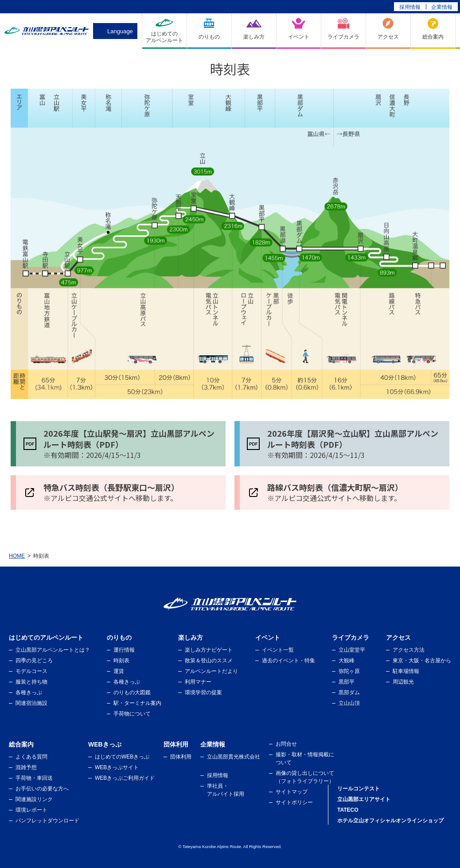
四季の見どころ (34, 661)
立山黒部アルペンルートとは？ (53, 650)
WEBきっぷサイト (117, 767)
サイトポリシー (294, 802)
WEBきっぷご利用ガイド (125, 778)
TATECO (348, 810)
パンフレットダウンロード (47, 821)
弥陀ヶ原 (349, 671)
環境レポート (31, 810)
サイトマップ (292, 792)
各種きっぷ (29, 692)
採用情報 (410, 7)
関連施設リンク (34, 799)
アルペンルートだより (211, 671)
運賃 (119, 671)
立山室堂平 (352, 650)
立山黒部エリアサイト (364, 799)
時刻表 (121, 661)
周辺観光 (403, 682)
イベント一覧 (278, 650)
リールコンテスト (359, 789)
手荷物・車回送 (34, 778)
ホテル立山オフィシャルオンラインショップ (390, 821)
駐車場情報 (406, 671)
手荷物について (132, 714)
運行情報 (124, 650)
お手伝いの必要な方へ (42, 789)
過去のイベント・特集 (288, 661)
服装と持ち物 (31, 682)
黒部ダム (349, 692)
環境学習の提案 (203, 692)
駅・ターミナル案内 (137, 703)
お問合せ (286, 744)
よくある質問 (31, 757)
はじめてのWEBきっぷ (122, 757)
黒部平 (347, 682)
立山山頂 (349, 703)
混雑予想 (26, 767)
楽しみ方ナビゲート (209, 650)
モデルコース (31, 671)
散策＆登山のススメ (209, 661)
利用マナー (198, 682)
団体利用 (181, 757)
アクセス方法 (409, 650)
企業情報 (442, 7)
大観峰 (347, 661)
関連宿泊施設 (31, 703)
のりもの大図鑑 (132, 692)
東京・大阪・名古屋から (422, 661)
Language (120, 31)
